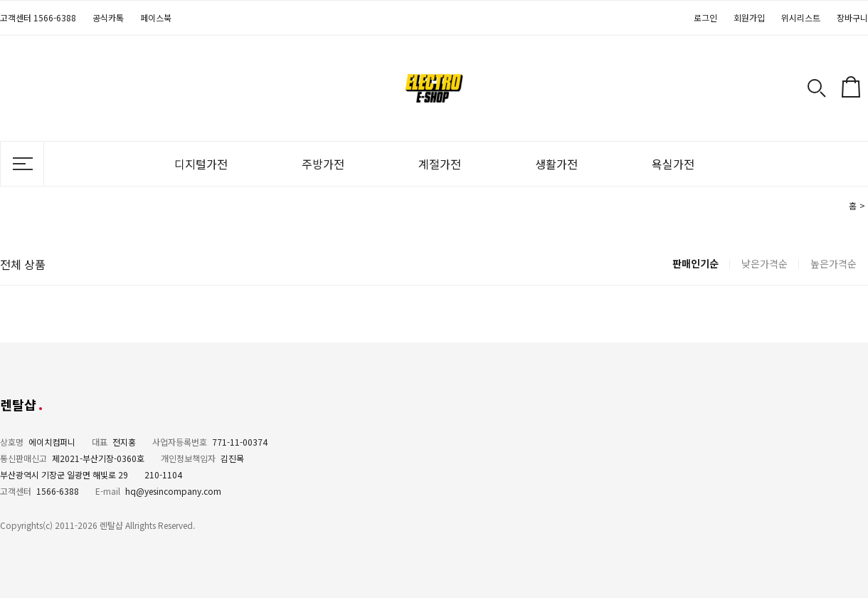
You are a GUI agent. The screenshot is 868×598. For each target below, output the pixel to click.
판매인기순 (695, 263)
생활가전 (556, 164)
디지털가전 (201, 164)
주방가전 (323, 164)
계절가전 (440, 164)
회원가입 (749, 17)
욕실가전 (673, 164)
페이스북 (156, 17)
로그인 (705, 17)
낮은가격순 (764, 263)
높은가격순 (833, 263)
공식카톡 (108, 17)
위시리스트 (801, 17)
